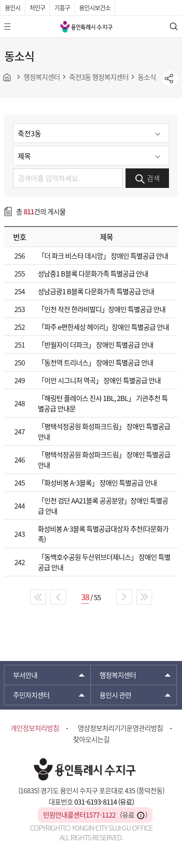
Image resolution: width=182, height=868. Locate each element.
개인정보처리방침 (35, 728)
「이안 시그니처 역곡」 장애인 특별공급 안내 (99, 380)
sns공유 (170, 79)
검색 (147, 178)
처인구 (37, 7)
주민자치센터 (31, 695)
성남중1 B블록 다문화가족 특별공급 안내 (93, 273)
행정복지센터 (118, 675)
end (144, 597)
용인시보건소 (95, 7)
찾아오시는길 (91, 739)
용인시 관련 (115, 695)
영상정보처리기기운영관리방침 (120, 728)
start (38, 597)
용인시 (13, 7)
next (124, 597)
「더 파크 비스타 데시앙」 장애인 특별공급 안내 (103, 256)
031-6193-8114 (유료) (104, 802)
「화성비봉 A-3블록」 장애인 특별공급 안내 (97, 483)
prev (58, 597)
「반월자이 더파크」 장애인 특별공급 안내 (96, 345)
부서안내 (25, 675)
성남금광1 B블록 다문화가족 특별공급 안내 (96, 291)
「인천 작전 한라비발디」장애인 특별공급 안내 (102, 309)
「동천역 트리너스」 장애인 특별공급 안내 (96, 362)
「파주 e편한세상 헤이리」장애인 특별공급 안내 (103, 327)
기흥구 (62, 7)
